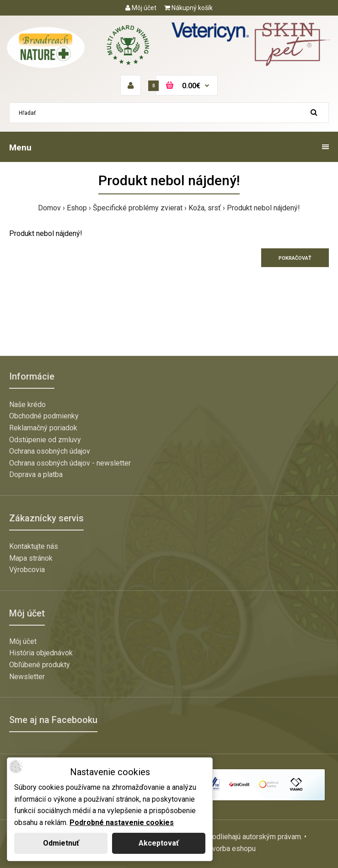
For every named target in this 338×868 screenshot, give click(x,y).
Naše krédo (27, 405)
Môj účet (141, 8)
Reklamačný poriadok (43, 428)
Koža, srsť (205, 208)
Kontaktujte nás (34, 546)
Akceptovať (159, 843)
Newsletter (27, 677)
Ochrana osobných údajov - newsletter (70, 463)
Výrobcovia (27, 570)
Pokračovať (295, 258)
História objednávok (41, 653)
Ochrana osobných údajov (50, 451)
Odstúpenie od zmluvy (45, 440)
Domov (49, 208)
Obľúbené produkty (40, 665)
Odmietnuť (61, 843)
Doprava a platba (36, 474)
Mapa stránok (31, 558)
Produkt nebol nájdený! (263, 208)
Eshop (77, 208)
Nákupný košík (188, 8)
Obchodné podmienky (44, 416)
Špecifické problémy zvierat (138, 208)
